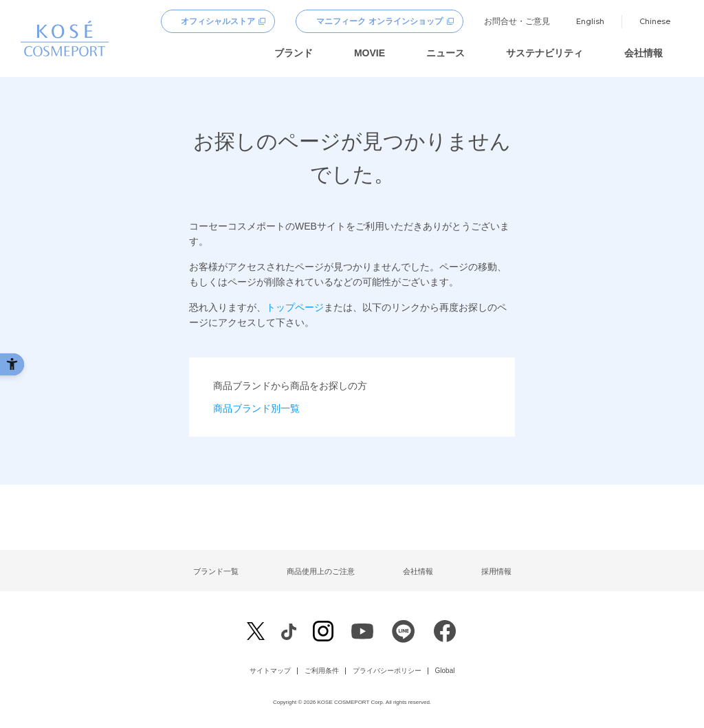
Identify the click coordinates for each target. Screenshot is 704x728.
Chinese (655, 21)
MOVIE (370, 53)
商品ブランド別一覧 (256, 408)
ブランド (294, 53)
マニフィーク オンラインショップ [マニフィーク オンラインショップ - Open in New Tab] (379, 21)
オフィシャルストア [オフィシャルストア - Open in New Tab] (218, 21)
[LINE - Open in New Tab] (404, 635)
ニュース (445, 53)
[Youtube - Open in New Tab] (362, 635)
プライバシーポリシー (387, 671)
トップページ (295, 307)
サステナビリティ (544, 53)
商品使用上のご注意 (321, 571)
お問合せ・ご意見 (517, 21)
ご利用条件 (322, 671)
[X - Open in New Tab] (256, 631)
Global (445, 671)
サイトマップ (270, 671)
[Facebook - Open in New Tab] (288, 631)
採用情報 (496, 571)
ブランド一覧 (216, 571)
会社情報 (643, 53)
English (590, 21)
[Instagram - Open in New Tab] (323, 633)
